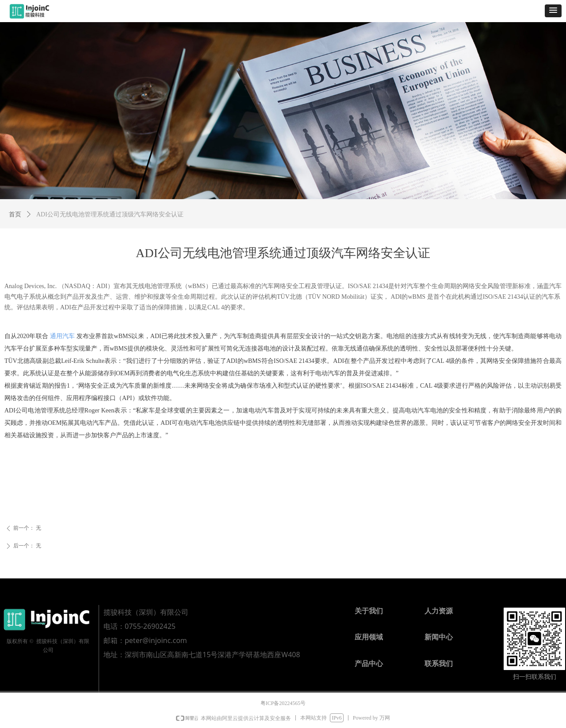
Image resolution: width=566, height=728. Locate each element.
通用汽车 (63, 336)
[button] (553, 11)
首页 (15, 214)
